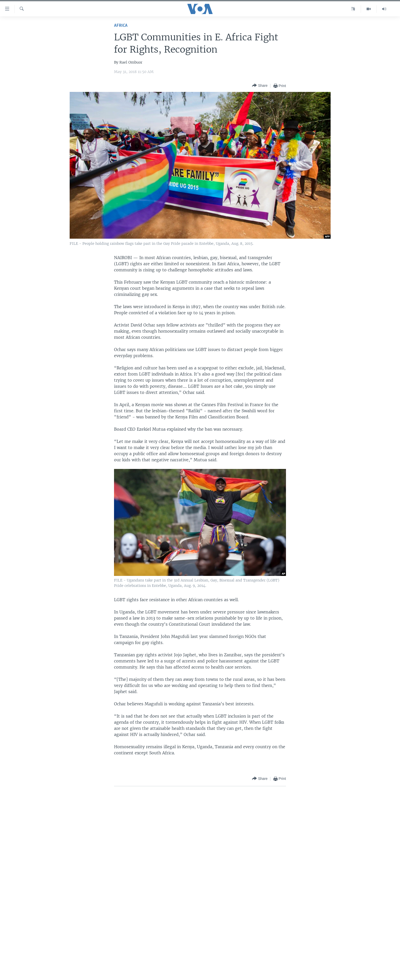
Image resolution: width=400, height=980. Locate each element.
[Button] (260, 86)
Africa (121, 26)
